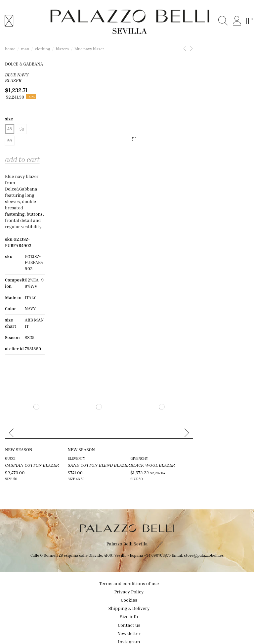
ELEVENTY (95, 439)
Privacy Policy (129, 573)
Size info (129, 598)
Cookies (129, 581)
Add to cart (22, 143)
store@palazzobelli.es (204, 536)
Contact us (129, 606)
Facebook (129, 631)
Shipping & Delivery (129, 589)
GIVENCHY (176, 439)
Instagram (129, 623)
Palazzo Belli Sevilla (127, 525)
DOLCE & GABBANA (25, 64)
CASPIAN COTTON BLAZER (32, 445)
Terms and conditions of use (129, 564)
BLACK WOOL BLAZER (190, 445)
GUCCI (10, 439)
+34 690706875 (157, 536)
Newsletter (129, 614)
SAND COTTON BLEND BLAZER (117, 445)
